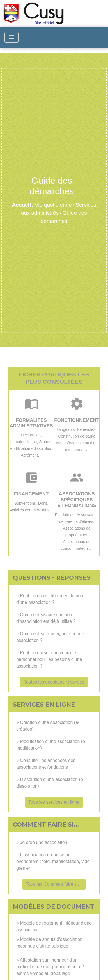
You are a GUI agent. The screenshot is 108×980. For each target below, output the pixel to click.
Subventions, (26, 503)
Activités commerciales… (31, 510)
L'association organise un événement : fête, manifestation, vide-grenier (54, 861)
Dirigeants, (67, 429)
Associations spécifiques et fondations (77, 500)
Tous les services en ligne (54, 802)
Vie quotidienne (53, 205)
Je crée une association (43, 842)
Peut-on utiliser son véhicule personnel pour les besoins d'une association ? (49, 659)
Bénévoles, (87, 429)
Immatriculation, (25, 442)
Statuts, (46, 442)
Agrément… (31, 455)
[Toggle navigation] (12, 37)
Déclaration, (31, 435)
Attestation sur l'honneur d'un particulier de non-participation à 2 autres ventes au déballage (50, 967)
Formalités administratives (31, 423)
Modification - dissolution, (31, 448)
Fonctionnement (77, 420)
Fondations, (66, 515)
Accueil (21, 205)
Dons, (43, 503)
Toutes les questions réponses (54, 682)
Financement (31, 494)
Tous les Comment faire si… (54, 884)
